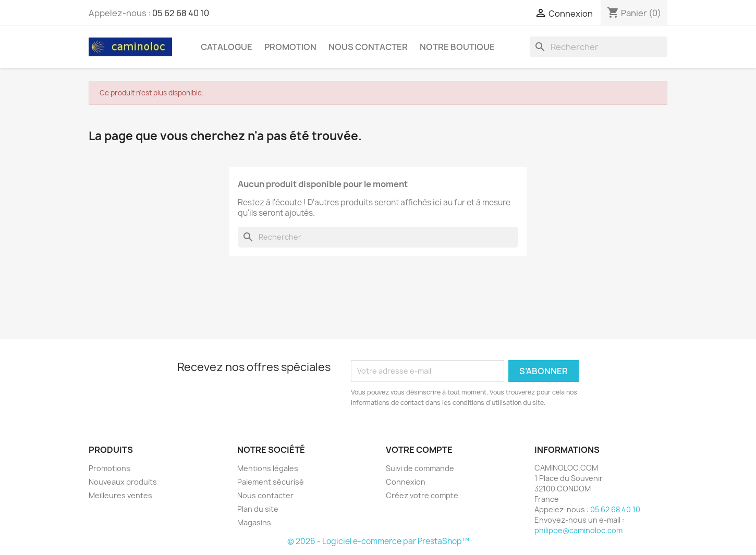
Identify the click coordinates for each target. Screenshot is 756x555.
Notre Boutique (457, 47)
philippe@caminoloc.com (578, 530)
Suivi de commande (420, 468)
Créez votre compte (422, 495)
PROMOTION (290, 47)
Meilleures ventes (120, 495)
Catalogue (227, 47)
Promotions (109, 468)
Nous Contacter (368, 47)
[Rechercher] (599, 47)
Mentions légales (268, 468)
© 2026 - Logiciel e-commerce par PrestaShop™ (378, 541)
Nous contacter (265, 495)
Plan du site (258, 509)
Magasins (254, 522)
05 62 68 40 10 (181, 13)
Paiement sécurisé (271, 482)
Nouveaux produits (123, 482)
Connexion (406, 482)
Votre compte (419, 450)
